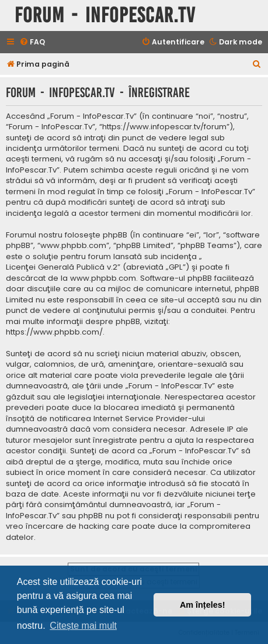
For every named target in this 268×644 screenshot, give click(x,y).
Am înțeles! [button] (203, 605)
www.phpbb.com (103, 278)
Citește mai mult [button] (83, 626)
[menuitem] (32, 42)
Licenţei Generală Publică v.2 (62, 267)
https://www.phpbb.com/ (54, 332)
